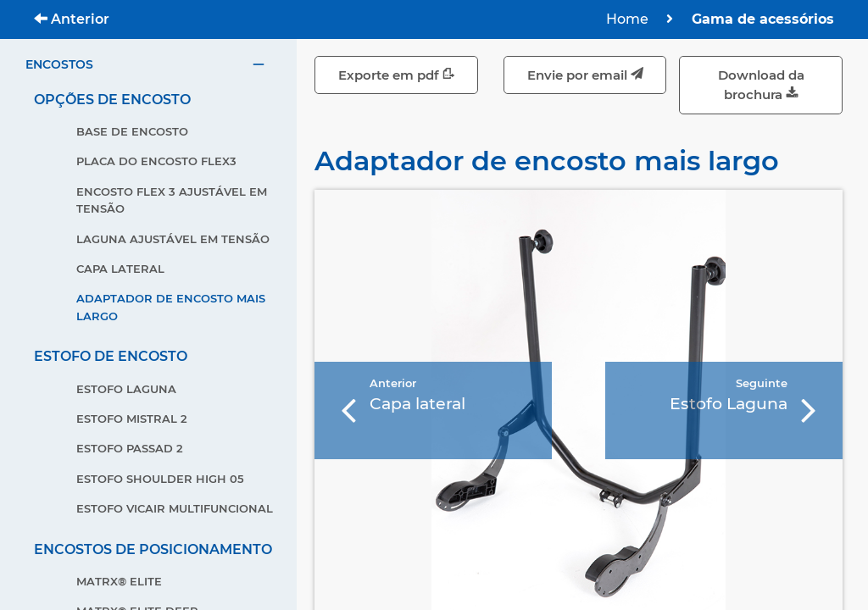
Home (627, 19)
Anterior (72, 19)
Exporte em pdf (397, 75)
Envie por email (585, 75)
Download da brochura (761, 85)
